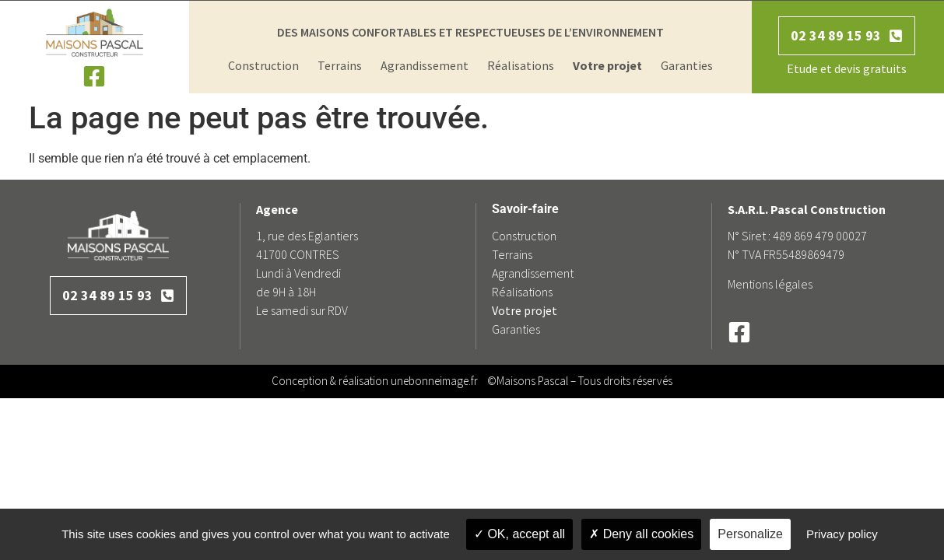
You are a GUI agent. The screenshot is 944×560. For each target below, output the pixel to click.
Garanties (687, 65)
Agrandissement (425, 65)
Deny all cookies (641, 534)
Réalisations (521, 65)
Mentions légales (770, 284)
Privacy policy (842, 534)
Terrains (340, 65)
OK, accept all (519, 534)
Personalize (750, 534)
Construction (263, 65)
